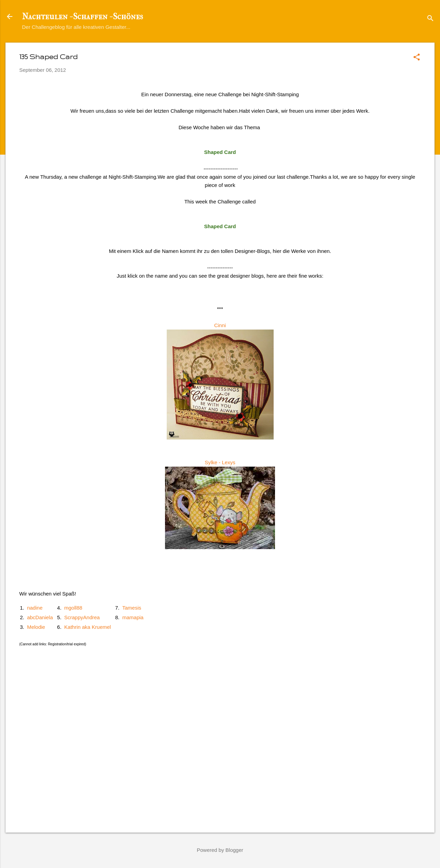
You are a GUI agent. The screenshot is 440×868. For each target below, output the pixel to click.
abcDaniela (40, 617)
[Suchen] (430, 19)
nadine (35, 608)
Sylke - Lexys (220, 462)
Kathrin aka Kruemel (88, 627)
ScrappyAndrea (82, 617)
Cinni (220, 325)
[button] (417, 58)
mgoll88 (73, 608)
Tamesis (132, 608)
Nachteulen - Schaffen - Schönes (82, 16)
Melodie (36, 627)
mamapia (133, 617)
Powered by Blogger (220, 850)
